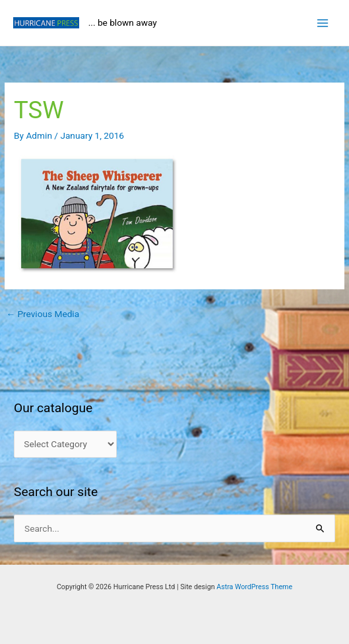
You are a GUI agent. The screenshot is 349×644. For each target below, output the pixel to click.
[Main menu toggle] (323, 23)
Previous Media (43, 314)
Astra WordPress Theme (254, 587)
